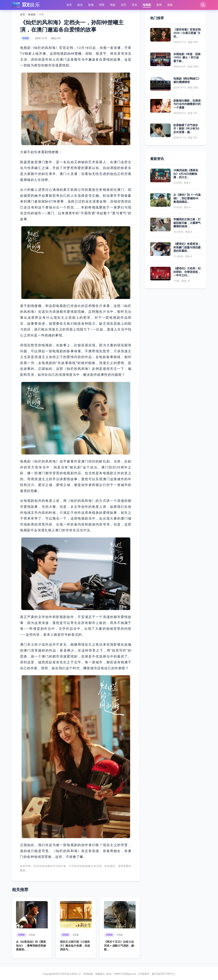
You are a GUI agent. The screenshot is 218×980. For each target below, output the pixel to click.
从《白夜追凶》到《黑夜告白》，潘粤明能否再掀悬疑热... (31, 946)
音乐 (134, 5)
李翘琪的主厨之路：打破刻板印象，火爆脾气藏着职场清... (187, 223)
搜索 (170, 5)
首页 (69, 5)
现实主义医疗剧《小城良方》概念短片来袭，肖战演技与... (75, 946)
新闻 (159, 5)
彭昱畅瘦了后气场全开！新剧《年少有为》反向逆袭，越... (187, 129)
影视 (91, 5)
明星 (102, 5)
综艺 (123, 5)
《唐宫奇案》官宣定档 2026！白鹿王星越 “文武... (187, 33)
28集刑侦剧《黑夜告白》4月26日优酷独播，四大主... (186, 174)
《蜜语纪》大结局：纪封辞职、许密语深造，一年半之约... (187, 272)
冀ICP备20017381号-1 (163, 974)
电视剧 (147, 5)
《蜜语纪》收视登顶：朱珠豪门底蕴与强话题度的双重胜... (187, 247)
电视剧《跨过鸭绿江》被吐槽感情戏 (187, 80)
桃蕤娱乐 (100, 974)
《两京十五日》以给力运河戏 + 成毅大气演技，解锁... (119, 946)
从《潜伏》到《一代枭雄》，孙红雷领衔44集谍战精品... (187, 198)
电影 (113, 5)
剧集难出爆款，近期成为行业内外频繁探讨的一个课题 (187, 104)
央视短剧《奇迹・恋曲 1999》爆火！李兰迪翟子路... (187, 58)
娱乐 (80, 5)
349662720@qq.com (125, 974)
